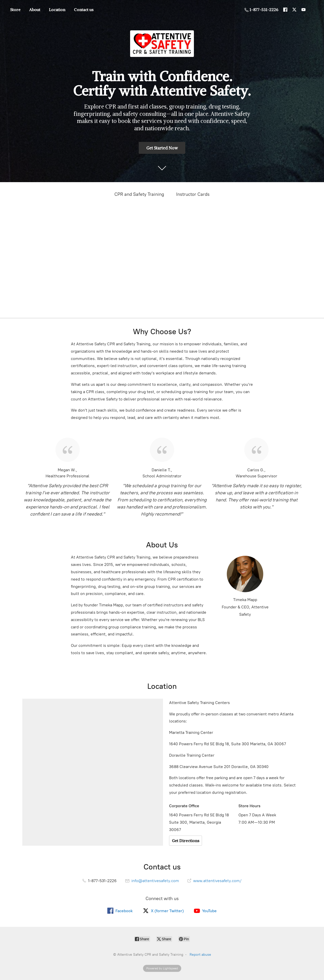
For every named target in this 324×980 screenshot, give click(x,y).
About (35, 10)
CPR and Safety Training (139, 194)
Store (15, 10)
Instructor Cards (193, 194)
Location (57, 10)
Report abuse (200, 955)
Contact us (84, 10)
